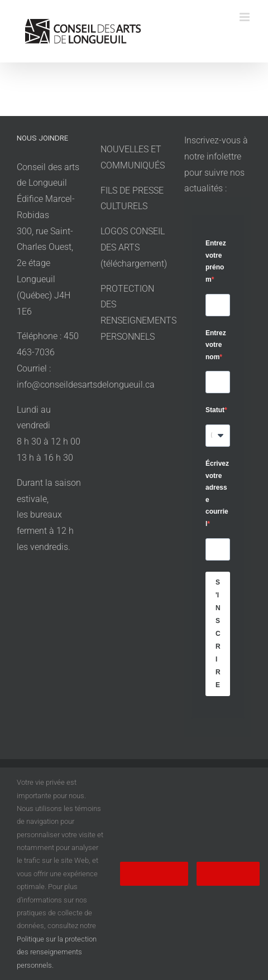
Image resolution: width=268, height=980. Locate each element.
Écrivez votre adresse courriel (217, 494)
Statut (215, 410)
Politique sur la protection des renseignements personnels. (57, 952)
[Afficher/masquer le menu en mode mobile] (245, 17)
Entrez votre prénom (216, 261)
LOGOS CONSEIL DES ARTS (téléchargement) (134, 247)
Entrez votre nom (216, 345)
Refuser (228, 873)
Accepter (154, 873)
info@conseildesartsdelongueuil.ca (86, 385)
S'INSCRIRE (218, 634)
